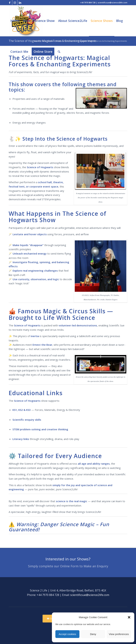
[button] (129, 617)
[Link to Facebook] (10, 3)
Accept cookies (67, 634)
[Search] (59, 52)
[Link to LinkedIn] (20, 3)
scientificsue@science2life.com (90, 595)
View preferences (119, 634)
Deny (93, 634)
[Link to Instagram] (15, 3)
